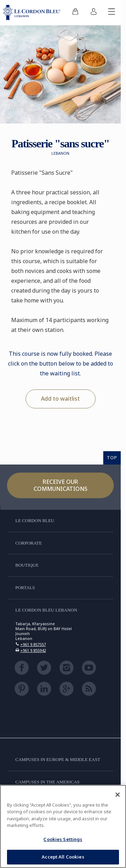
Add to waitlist (60, 399)
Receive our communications (61, 485)
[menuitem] (75, 13)
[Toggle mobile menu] (112, 13)
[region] (63, 826)
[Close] (118, 795)
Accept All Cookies (63, 857)
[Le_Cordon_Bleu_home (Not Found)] (33, 13)
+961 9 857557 (33, 644)
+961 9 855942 (33, 650)
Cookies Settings (63, 839)
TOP (112, 458)
